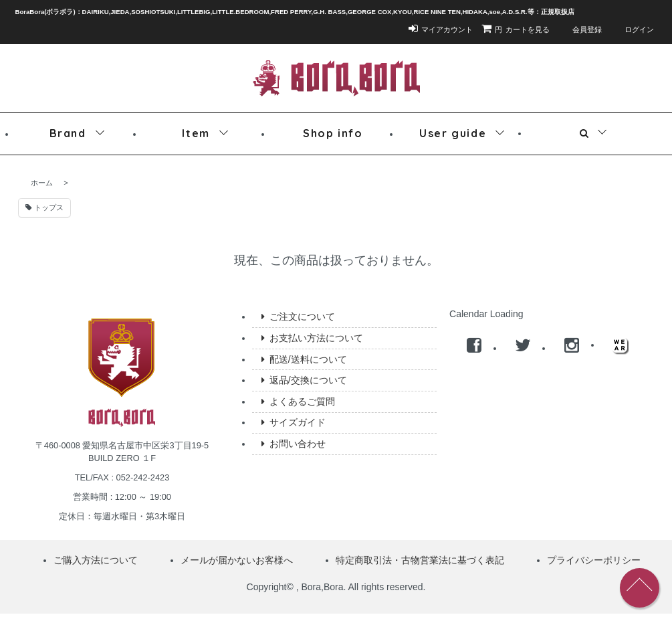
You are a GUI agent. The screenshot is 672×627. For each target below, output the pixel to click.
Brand (68, 133)
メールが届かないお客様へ (237, 560)
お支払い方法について (312, 338)
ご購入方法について (96, 560)
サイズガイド (293, 422)
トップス (44, 207)
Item (196, 133)
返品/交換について (304, 380)
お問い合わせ (293, 444)
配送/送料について (304, 359)
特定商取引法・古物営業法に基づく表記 (420, 560)
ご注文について (298, 317)
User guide (453, 133)
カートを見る (516, 29)
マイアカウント (441, 29)
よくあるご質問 (298, 401)
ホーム (42, 183)
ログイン (632, 29)
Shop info (333, 133)
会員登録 (580, 29)
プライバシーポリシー (594, 560)
